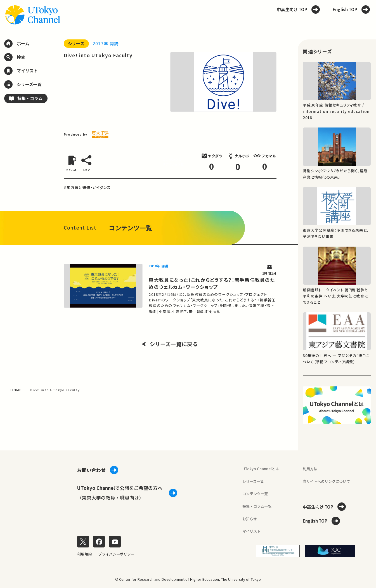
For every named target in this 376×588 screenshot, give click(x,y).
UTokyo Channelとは (261, 469)
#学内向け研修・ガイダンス (87, 187)
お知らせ (250, 519)
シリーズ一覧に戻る (170, 344)
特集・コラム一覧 (257, 506)
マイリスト (251, 531)
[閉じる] (186, 155)
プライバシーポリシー (116, 554)
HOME (16, 390)
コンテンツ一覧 (255, 494)
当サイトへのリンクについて (326, 481)
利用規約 (84, 554)
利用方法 (310, 469)
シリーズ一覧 (253, 481)
